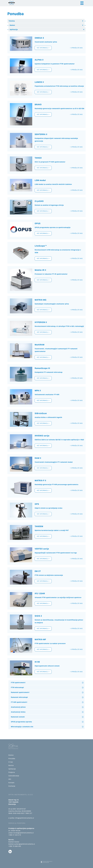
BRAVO (38, 104)
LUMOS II (39, 82)
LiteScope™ (41, 246)
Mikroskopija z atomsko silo (22, 727)
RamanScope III (42, 368)
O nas (11, 762)
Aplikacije (12, 769)
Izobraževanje (14, 776)
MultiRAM (40, 345)
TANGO (38, 158)
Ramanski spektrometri (20, 692)
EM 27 (38, 571)
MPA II (38, 391)
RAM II (38, 458)
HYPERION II (41, 322)
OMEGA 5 (39, 38)
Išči (10, 779)
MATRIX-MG (41, 300)
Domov (11, 755)
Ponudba (12, 759)
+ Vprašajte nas (76, 48)
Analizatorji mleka (18, 712)
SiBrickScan (41, 413)
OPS (37, 504)
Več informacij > (43, 48)
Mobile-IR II (40, 270)
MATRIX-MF (40, 639)
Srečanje (12, 786)
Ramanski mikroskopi (19, 697)
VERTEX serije (42, 549)
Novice (11, 765)
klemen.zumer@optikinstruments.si (22, 844)
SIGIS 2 (38, 616)
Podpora (12, 772)
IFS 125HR (40, 593)
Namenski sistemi (18, 717)
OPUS (38, 223)
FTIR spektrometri (18, 683)
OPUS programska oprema (21, 722)
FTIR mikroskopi (17, 687)
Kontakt (11, 783)
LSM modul (40, 180)
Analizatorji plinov (18, 707)
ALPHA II (39, 60)
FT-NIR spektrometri (19, 702)
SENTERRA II (41, 134)
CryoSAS (39, 201)
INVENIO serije (42, 436)
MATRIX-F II (40, 480)
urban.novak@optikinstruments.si (21, 833)
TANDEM (39, 526)
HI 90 (37, 662)
